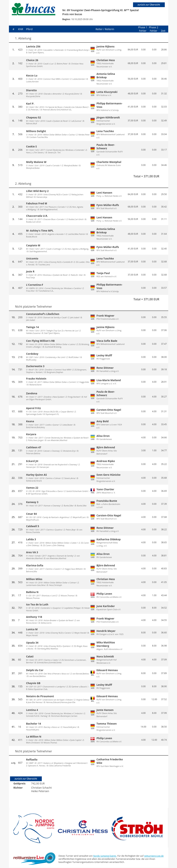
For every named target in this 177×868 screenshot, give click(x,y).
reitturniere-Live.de (154, 856)
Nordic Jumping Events (105, 856)
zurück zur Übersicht (148, 5)
